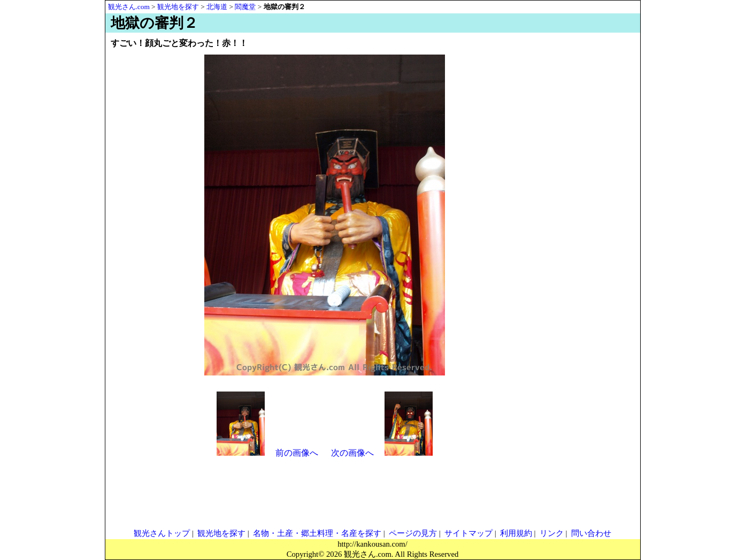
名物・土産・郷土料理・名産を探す (317, 533)
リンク (552, 533)
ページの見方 (413, 533)
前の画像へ (297, 453)
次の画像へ (352, 453)
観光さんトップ (162, 533)
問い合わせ (591, 533)
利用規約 (516, 533)
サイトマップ (468, 533)
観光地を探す (221, 533)
